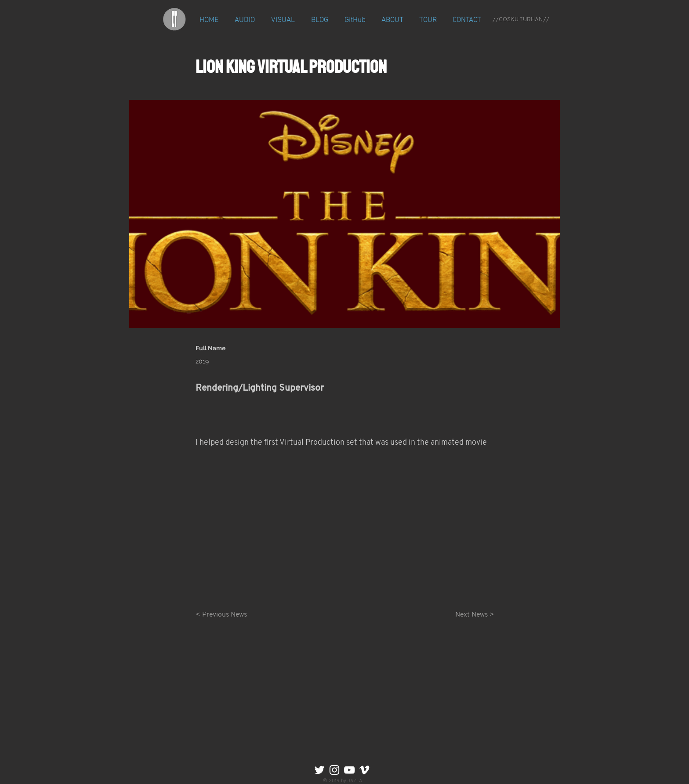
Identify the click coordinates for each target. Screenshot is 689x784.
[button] (245, 20)
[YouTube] (349, 770)
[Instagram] (334, 770)
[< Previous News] (225, 615)
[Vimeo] (364, 770)
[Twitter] (319, 770)
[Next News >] (472, 615)
